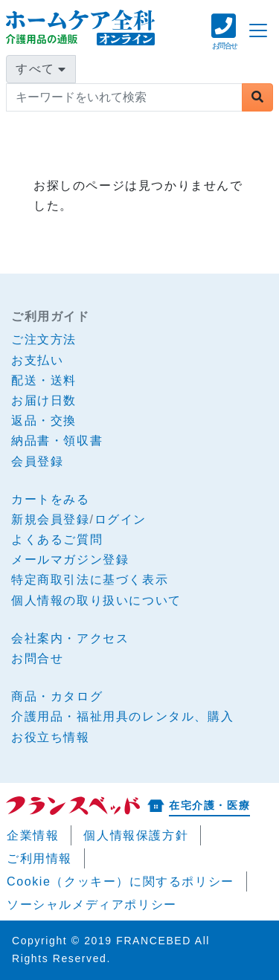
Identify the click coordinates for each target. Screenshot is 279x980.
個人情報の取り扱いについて (96, 600)
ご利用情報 (39, 858)
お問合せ (37, 658)
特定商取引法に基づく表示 (90, 580)
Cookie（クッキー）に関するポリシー (121, 881)
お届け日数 (44, 400)
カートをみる (51, 499)
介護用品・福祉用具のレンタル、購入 (122, 716)
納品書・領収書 (57, 441)
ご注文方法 (44, 339)
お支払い (37, 360)
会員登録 (37, 461)
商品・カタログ (57, 696)
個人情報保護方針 (136, 835)
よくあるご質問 (57, 539)
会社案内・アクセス (70, 638)
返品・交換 (44, 420)
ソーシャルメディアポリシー (92, 905)
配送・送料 (44, 380)
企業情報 (33, 835)
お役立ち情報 (51, 737)
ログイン (121, 519)
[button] (224, 39)
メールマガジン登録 (70, 560)
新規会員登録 (51, 519)
